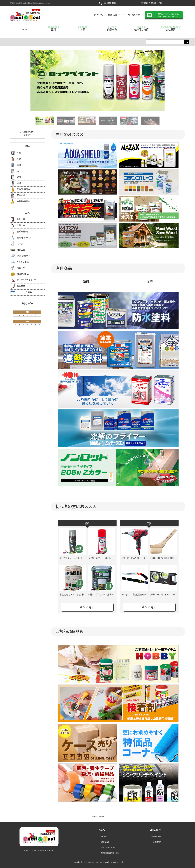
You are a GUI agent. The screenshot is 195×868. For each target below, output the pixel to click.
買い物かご (134, 15)
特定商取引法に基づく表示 (110, 853)
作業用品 (18, 268)
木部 (16, 159)
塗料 (53, 30)
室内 (16, 177)
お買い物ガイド (116, 15)
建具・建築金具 (20, 256)
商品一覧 (112, 30)
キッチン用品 (20, 262)
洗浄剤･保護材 (20, 189)
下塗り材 (18, 196)
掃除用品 (18, 286)
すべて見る (87, 607)
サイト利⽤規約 (156, 842)
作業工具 (18, 225)
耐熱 (16, 183)
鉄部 (16, 165)
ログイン (99, 15)
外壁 (16, 153)
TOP (24, 30)
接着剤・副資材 (20, 202)
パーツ (17, 244)
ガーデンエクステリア (23, 280)
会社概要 (171, 30)
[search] (187, 42)
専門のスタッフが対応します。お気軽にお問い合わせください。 (168, 15)
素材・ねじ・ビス (21, 238)
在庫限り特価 (141, 30)
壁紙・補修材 (19, 232)
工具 (83, 30)
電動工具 (18, 219)
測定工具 (18, 250)
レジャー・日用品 (21, 292)
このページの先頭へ (97, 817)
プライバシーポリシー (108, 847)
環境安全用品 (20, 274)
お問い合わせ (105, 842)
